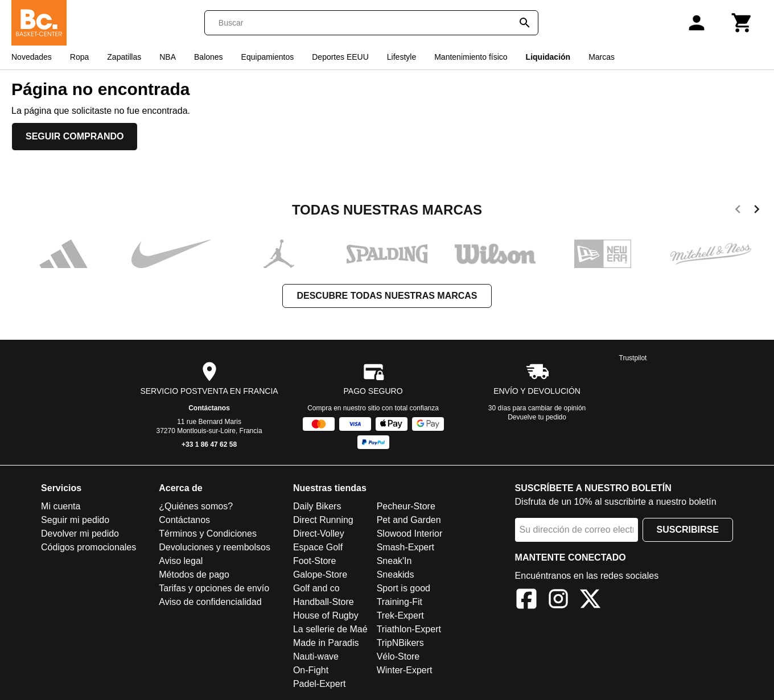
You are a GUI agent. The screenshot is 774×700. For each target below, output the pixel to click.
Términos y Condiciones (208, 534)
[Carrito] (742, 23)
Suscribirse (688, 530)
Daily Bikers (317, 506)
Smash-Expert (405, 547)
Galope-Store (320, 575)
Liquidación (548, 57)
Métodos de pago (194, 575)
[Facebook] (526, 601)
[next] (757, 211)
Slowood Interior (410, 534)
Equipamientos (268, 57)
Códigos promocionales (88, 547)
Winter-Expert (405, 670)
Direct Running (323, 520)
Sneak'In (394, 561)
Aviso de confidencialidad (210, 602)
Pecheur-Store (406, 506)
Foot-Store (315, 561)
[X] (590, 601)
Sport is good (404, 588)
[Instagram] (558, 601)
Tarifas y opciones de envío (214, 588)
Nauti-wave (316, 656)
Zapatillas (124, 57)
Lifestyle (402, 57)
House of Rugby (326, 615)
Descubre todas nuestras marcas (387, 296)
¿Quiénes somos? (196, 506)
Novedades (32, 57)
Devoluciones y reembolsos (215, 547)
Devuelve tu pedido (537, 417)
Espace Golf (318, 547)
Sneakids (396, 575)
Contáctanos (209, 408)
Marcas (602, 57)
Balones (209, 57)
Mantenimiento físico (471, 57)
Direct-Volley (319, 534)
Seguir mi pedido (75, 520)
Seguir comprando (75, 136)
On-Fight (311, 670)
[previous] (738, 211)
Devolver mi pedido (80, 534)
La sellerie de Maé (330, 629)
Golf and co (316, 588)
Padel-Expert (320, 684)
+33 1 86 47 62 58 (209, 444)
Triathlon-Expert (409, 629)
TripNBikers (400, 643)
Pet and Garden (409, 520)
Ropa (79, 57)
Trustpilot (633, 358)
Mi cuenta (61, 506)
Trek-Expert (400, 615)
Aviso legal (181, 561)
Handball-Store (324, 602)
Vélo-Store (398, 656)
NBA (168, 57)
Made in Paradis (326, 643)
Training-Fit (400, 602)
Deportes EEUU (340, 57)
